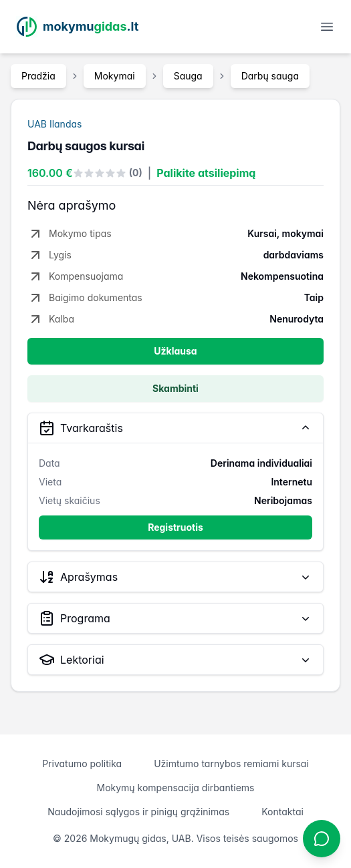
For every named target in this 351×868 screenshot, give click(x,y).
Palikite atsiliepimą (206, 173)
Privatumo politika (82, 764)
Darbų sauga (270, 76)
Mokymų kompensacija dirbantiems (175, 788)
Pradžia (38, 76)
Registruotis (175, 527)
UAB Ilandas (54, 124)
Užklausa (175, 351)
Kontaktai (282, 812)
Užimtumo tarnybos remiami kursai (231, 764)
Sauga (188, 76)
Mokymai (115, 76)
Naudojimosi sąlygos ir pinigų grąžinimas (138, 812)
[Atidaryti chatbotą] (322, 839)
